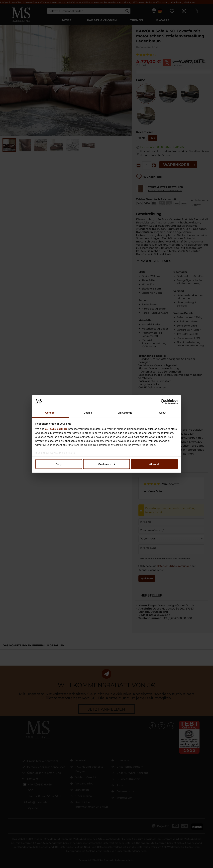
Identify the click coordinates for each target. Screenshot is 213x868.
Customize (107, 464)
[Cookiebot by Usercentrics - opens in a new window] (163, 402)
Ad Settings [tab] (125, 413)
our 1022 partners (56, 429)
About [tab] (163, 413)
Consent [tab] (50, 413)
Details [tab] (88, 413)
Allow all (154, 464)
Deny (59, 464)
